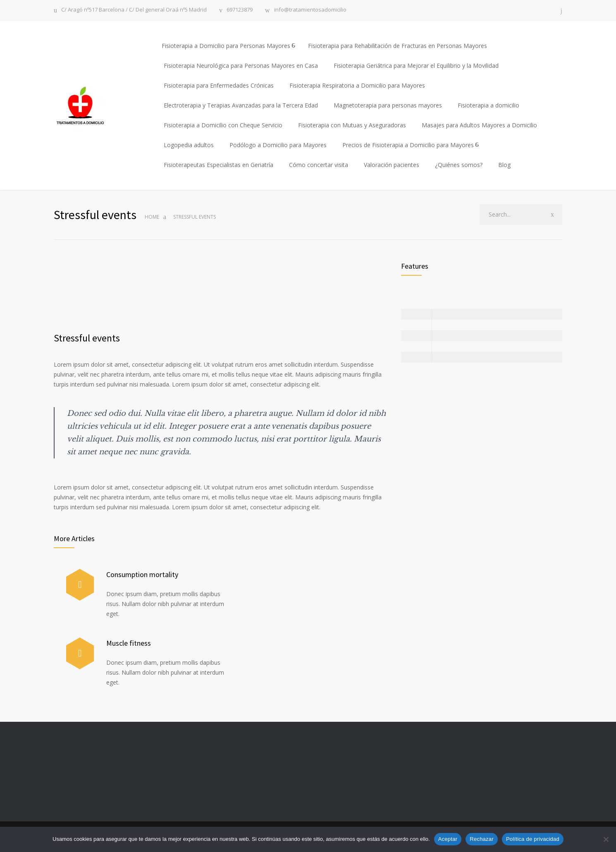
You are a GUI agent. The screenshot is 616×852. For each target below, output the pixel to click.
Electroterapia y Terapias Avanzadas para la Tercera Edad (241, 105)
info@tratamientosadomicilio (310, 10)
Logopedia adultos (189, 145)
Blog (504, 165)
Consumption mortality (142, 574)
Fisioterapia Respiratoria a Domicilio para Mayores (357, 85)
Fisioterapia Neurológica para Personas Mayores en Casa (241, 66)
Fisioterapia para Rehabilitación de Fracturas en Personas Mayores (398, 46)
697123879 (240, 10)
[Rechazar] (606, 839)
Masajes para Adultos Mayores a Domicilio (479, 125)
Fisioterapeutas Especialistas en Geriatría (218, 165)
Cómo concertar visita (319, 165)
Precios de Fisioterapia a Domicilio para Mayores (408, 145)
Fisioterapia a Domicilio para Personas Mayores (226, 46)
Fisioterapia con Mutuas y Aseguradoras (352, 125)
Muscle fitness (129, 643)
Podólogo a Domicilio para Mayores (278, 145)
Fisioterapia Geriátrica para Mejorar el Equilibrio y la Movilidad (416, 66)
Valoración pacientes (392, 165)
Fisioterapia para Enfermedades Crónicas (219, 85)
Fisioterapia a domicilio (488, 105)
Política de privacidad (533, 839)
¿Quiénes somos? (459, 165)
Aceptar (448, 839)
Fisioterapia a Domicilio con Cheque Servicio (223, 125)
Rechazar (482, 839)
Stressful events (87, 338)
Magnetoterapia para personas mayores (388, 105)
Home (152, 217)
